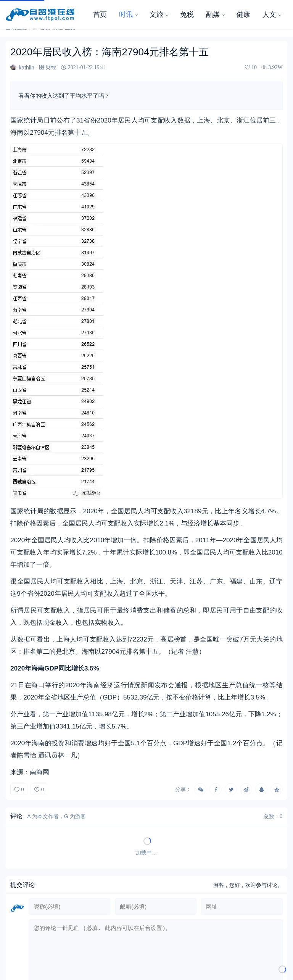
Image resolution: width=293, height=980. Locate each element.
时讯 (126, 15)
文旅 (156, 15)
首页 (100, 15)
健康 (243, 15)
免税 (187, 15)
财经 (51, 67)
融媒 (213, 15)
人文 (269, 15)
